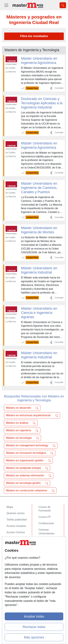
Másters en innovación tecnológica (30, 453)
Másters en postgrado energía (27, 468)
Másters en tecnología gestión (27, 483)
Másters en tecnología (22, 438)
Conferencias (46, 523)
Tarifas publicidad (17, 520)
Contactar (12, 550)
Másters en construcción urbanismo (30, 491)
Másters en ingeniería (22, 430)
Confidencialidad (16, 556)
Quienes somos (16, 513)
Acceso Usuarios (16, 526)
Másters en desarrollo (22, 408)
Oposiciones (46, 540)
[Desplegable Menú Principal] (6, 5)
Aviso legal (13, 563)
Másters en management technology (31, 445)
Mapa (10, 507)
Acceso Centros (16, 532)
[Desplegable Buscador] (63, 5)
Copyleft (11, 569)
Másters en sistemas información (29, 476)
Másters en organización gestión (28, 460)
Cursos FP (45, 517)
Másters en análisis (21, 423)
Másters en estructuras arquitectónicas (32, 415)
